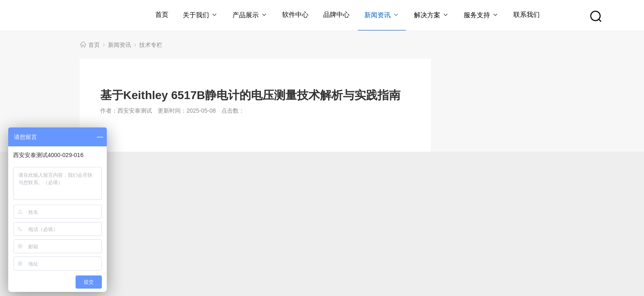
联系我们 (527, 15)
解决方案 (431, 15)
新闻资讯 (382, 15)
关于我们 (200, 15)
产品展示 (250, 15)
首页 (162, 15)
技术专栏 (151, 45)
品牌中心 (336, 15)
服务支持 (481, 15)
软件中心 (295, 15)
